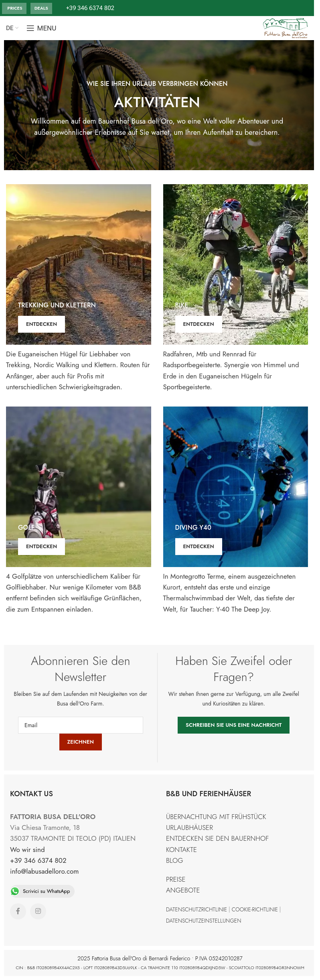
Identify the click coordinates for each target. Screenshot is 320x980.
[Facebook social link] (18, 911)
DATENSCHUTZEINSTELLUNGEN (204, 921)
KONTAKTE (181, 850)
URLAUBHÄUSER (189, 828)
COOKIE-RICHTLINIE (255, 909)
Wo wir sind (27, 850)
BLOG (175, 860)
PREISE (176, 879)
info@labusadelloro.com (45, 871)
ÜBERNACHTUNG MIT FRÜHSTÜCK (216, 817)
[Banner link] (79, 264)
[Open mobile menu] (42, 28)
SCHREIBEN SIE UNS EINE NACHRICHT (234, 725)
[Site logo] (286, 27)
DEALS (41, 8)
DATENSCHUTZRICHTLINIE (196, 909)
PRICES (14, 8)
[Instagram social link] (38, 911)
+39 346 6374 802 (38, 860)
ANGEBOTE (183, 890)
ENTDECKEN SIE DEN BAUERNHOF (217, 838)
